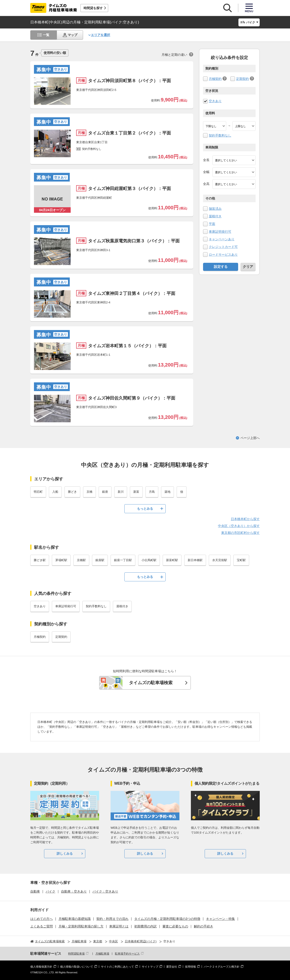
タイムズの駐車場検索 (151, 683)
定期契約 (243, 79)
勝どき (72, 492)
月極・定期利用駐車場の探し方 (81, 926)
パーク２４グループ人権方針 (222, 967)
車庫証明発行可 (220, 232)
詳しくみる (65, 854)
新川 (121, 492)
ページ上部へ (250, 438)
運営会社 (172, 967)
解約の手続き (204, 926)
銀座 (105, 492)
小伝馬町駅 (149, 560)
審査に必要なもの (175, 926)
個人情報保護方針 (41, 967)
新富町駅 (172, 560)
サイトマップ (150, 967)
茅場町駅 (61, 560)
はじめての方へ (42, 919)
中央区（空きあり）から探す (239, 526)
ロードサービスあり (223, 255)
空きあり (215, 101)
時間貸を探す (93, 8)
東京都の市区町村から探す (240, 533)
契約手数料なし (220, 135)
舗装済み (215, 209)
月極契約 (215, 79)
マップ (72, 35)
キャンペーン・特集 (220, 919)
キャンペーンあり (222, 239)
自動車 (35, 891)
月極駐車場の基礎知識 (75, 919)
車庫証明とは (119, 926)
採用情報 (190, 967)
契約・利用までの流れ (112, 919)
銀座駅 (100, 560)
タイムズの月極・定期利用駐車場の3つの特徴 (167, 919)
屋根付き (215, 216)
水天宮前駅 (220, 560)
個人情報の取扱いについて (77, 967)
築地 (167, 492)
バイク (50, 891)
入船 (55, 492)
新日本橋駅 (195, 560)
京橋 (89, 492)
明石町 (38, 492)
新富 (136, 492)
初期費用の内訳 (145, 926)
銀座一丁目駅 (123, 560)
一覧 (46, 35)
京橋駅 (81, 560)
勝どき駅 (40, 560)
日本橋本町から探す (245, 519)
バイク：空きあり (105, 891)
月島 (152, 492)
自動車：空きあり (74, 891)
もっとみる (145, 509)
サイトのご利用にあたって (117, 967)
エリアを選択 (100, 35)
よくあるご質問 (42, 926)
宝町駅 (241, 560)
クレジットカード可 (223, 247)
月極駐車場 (102, 954)
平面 (212, 224)
